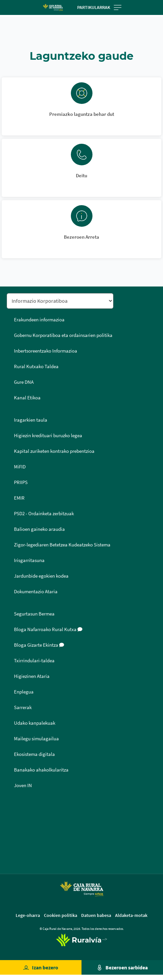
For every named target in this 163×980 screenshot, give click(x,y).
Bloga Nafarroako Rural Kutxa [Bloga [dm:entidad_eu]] (48, 629)
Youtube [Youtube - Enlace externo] (14, 856)
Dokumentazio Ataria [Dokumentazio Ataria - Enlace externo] (36, 592)
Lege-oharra (28, 915)
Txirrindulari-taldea (34, 661)
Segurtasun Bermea (34, 614)
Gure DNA (24, 382)
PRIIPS (21, 482)
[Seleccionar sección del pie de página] (60, 301)
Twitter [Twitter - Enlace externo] (14, 824)
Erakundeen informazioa (39, 320)
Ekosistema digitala (34, 754)
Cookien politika (61, 915)
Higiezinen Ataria (32, 676)
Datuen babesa (96, 915)
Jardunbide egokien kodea (41, 576)
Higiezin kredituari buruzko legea (48, 436)
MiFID (20, 467)
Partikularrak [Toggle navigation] (99, 7)
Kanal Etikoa (27, 398)
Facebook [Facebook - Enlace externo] (14, 808)
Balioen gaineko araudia (39, 529)
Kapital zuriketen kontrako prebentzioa (54, 451)
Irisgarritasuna (29, 560)
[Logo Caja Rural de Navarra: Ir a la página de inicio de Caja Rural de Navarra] (53, 7)
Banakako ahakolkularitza (41, 770)
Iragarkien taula (31, 420)
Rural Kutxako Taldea (36, 367)
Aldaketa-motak (131, 915)
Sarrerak (23, 707)
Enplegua (24, 692)
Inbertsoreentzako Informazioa (46, 351)
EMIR (19, 498)
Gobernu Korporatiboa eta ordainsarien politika (63, 335)
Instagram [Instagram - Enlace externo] (14, 840)
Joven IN (23, 785)
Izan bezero (45, 967)
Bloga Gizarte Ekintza (39, 645)
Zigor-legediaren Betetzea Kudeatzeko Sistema (62, 545)
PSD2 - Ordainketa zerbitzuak (44, 514)
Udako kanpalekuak (35, 723)
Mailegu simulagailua (36, 739)
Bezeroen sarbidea (127, 967)
